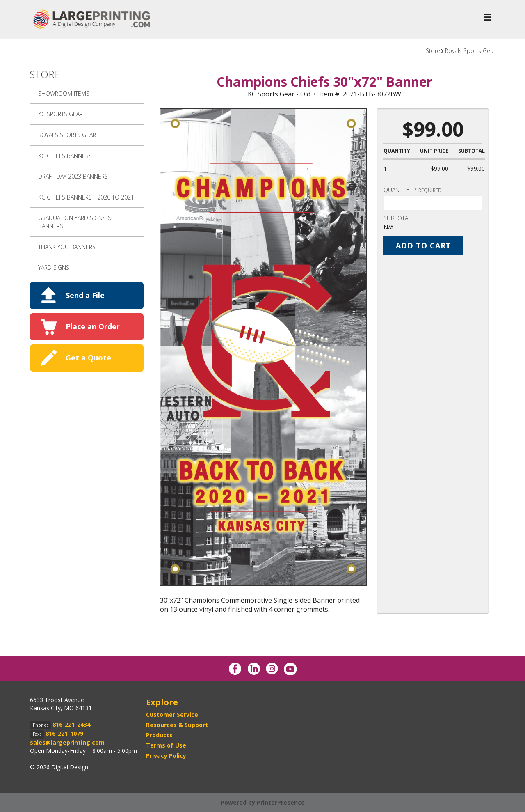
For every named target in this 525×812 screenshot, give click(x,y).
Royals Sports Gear (470, 51)
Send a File (85, 295)
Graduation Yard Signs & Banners (75, 222)
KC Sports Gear (60, 114)
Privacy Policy (166, 756)
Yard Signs (54, 267)
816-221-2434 (71, 724)
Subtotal (397, 218)
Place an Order (93, 326)
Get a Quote (88, 358)
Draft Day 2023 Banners (73, 176)
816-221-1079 (64, 733)
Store (433, 51)
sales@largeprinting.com (67, 742)
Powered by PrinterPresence (263, 802)
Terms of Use (166, 745)
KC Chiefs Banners (65, 156)
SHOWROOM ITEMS (64, 93)
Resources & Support (177, 725)
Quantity (396, 190)
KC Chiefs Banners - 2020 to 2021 (86, 197)
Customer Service (172, 715)
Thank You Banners (67, 247)
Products (159, 735)
